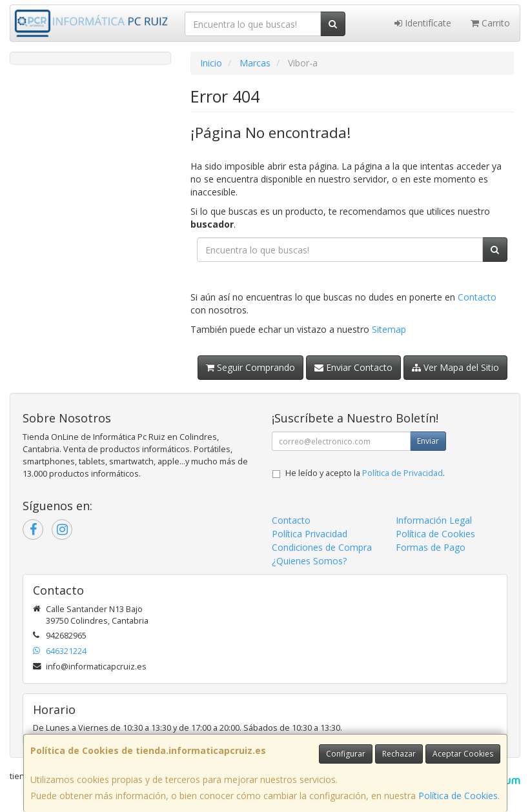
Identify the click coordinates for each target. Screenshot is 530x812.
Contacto (477, 297)
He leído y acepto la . (365, 473)
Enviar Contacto (353, 367)
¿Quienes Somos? (309, 561)
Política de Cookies (458, 796)
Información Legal (434, 520)
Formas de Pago (431, 547)
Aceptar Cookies (463, 754)
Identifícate (423, 23)
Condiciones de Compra (322, 547)
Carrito (490, 23)
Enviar (428, 441)
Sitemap (389, 329)
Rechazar (399, 754)
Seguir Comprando (250, 367)
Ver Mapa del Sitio (455, 367)
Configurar (346, 754)
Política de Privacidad (403, 473)
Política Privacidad (310, 534)
